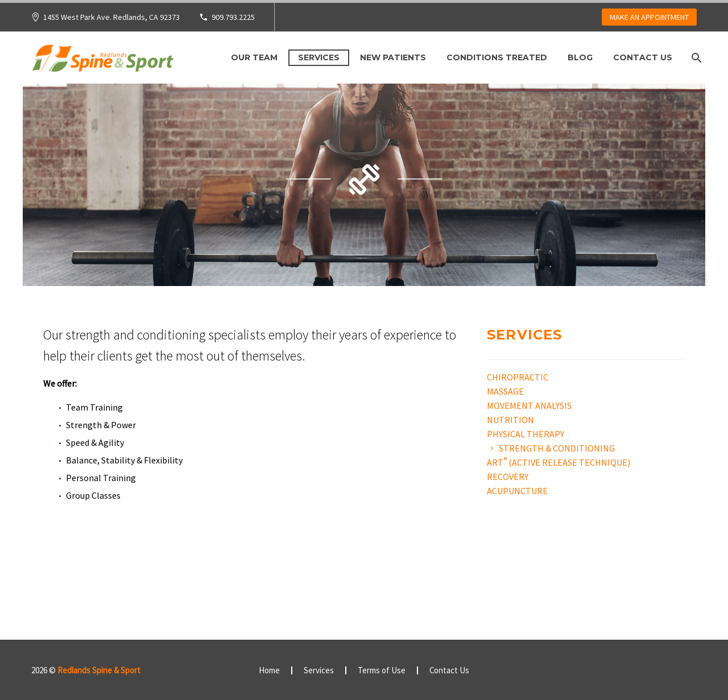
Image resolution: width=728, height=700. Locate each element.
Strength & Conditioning (557, 448)
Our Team (254, 57)
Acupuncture (517, 491)
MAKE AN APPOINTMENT (649, 17)
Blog (580, 57)
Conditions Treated (497, 57)
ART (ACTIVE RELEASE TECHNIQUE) (559, 462)
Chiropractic (518, 377)
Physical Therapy (526, 434)
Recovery (508, 477)
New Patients (393, 57)
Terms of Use (382, 671)
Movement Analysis (529, 405)
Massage (505, 391)
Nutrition (510, 420)
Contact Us (643, 57)
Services (319, 57)
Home (269, 671)
